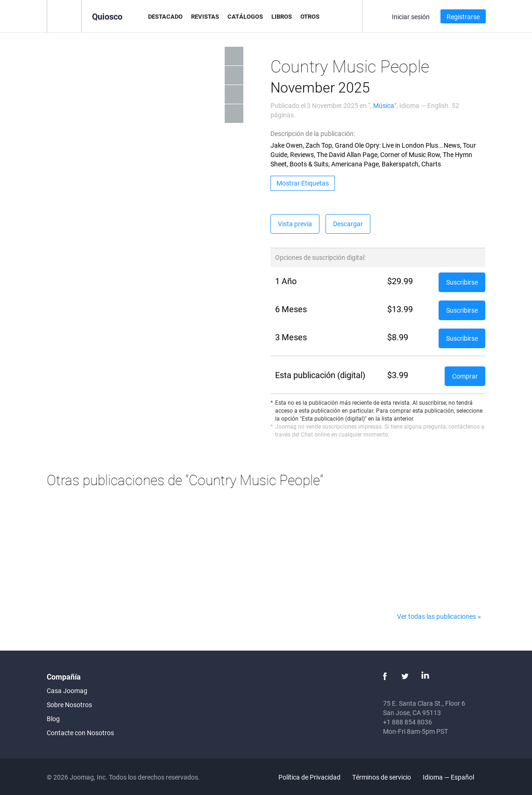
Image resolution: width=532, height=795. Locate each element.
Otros (310, 16)
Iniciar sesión (411, 17)
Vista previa (295, 224)
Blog (53, 719)
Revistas (205, 16)
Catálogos (245, 16)
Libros (282, 16)
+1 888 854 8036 (408, 722)
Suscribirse (462, 282)
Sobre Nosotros (69, 705)
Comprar (465, 376)
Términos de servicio (382, 777)
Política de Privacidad (309, 777)
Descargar (348, 224)
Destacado (165, 16)
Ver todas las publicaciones (436, 616)
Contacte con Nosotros (80, 733)
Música (384, 105)
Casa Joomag (67, 691)
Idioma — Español (454, 777)
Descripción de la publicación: (313, 133)
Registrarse (463, 17)
